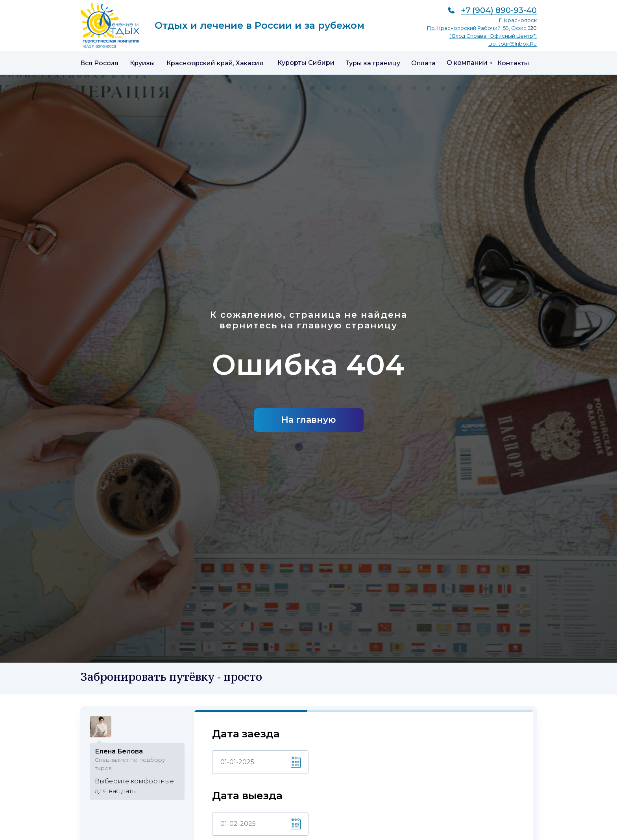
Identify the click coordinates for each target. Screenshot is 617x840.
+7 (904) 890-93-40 (499, 10)
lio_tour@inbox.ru (513, 44)
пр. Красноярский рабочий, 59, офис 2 (479, 28)
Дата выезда (247, 796)
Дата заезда (246, 734)
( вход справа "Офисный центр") (493, 36)
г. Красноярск (518, 20)
